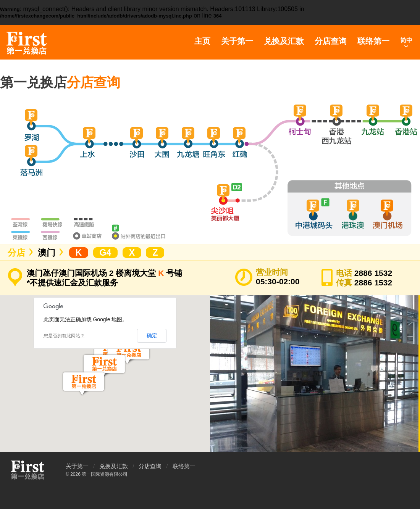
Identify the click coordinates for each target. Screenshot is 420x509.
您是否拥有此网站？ (64, 336)
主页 (202, 41)
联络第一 (373, 41)
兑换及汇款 (284, 41)
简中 (406, 40)
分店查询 (331, 41)
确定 (152, 335)
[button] (104, 366)
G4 (106, 253)
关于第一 (237, 41)
